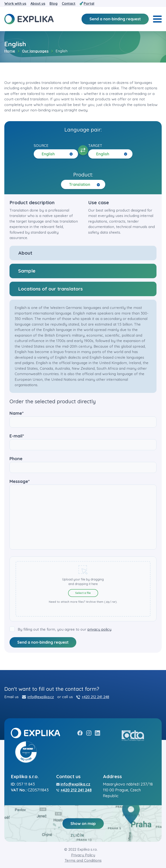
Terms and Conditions (83, 860)
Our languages (35, 51)
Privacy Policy (83, 855)
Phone (83, 463)
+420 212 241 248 (95, 697)
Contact (69, 3)
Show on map (83, 824)
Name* (83, 418)
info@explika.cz (41, 697)
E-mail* (83, 440)
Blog (53, 3)
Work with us (15, 3)
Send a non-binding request (115, 19)
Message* (83, 515)
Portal (89, 3)
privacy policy (99, 629)
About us (38, 3)
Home (10, 51)
